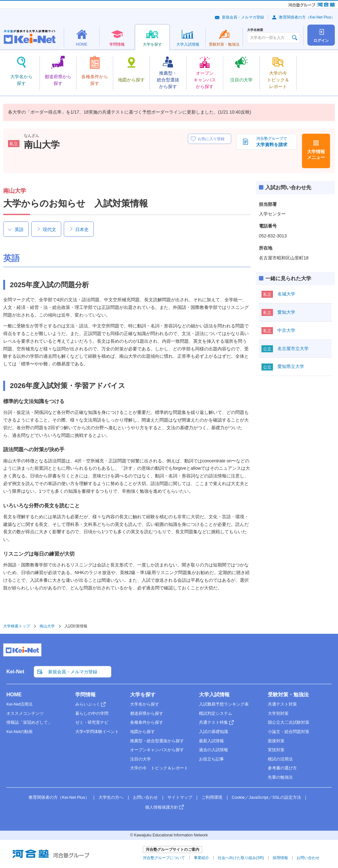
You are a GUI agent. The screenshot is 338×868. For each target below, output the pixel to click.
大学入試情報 (214, 695)
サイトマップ (180, 797)
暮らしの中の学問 (92, 713)
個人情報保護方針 (162, 807)
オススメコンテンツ (25, 713)
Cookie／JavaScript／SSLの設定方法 (266, 797)
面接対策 (276, 741)
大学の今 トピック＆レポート (159, 768)
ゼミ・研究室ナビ (92, 722)
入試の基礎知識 (213, 732)
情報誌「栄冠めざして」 (29, 722)
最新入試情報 (211, 741)
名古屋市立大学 (293, 348)
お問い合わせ (145, 797)
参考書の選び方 (282, 768)
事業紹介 (202, 858)
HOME (14, 695)
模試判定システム (216, 713)
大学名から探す (145, 704)
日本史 (82, 229)
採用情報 (280, 858)
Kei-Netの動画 (19, 732)
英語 (19, 229)
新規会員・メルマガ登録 (243, 17)
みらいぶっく (88, 704)
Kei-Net (15, 672)
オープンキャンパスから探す (157, 750)
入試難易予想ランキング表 (224, 704)
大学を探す (143, 695)
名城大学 (286, 294)
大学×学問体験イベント (97, 732)
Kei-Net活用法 (19, 704)
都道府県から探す (147, 713)
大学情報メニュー (316, 154)
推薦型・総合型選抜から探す (157, 741)
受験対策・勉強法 (288, 695)
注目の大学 (140, 759)
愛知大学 (286, 312)
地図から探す (143, 732)
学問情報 (85, 695)
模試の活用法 (280, 759)
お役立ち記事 (211, 759)
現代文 (49, 229)
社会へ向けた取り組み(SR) (241, 858)
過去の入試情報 (213, 750)
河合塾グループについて (164, 858)
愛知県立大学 (291, 366)
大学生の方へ (111, 797)
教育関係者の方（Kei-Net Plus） (307, 17)
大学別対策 (278, 713)
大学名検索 (255, 30)
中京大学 (286, 330)
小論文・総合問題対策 (289, 732)
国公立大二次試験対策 (289, 722)
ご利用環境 (212, 797)
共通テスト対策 (282, 704)
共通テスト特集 (213, 722)
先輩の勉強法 (280, 777)
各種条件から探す (147, 722)
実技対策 (276, 750)
